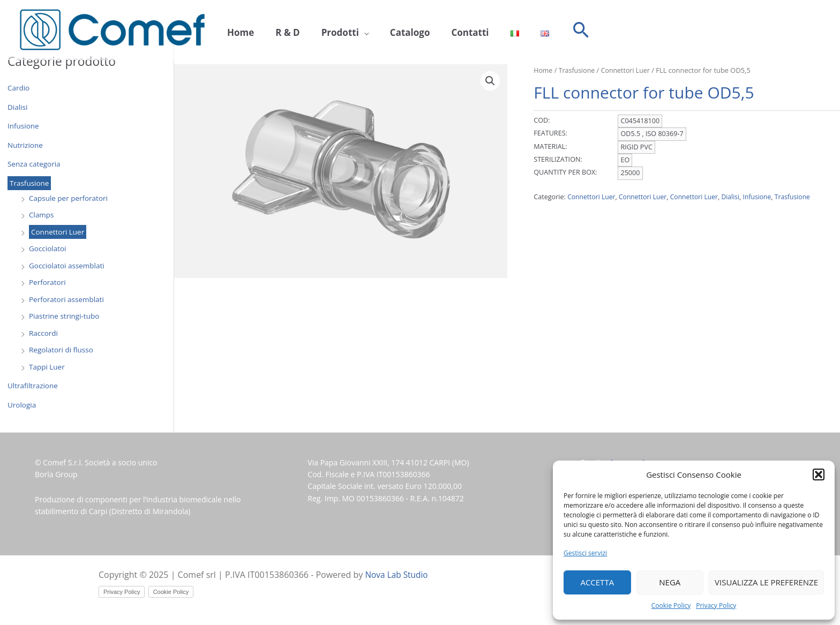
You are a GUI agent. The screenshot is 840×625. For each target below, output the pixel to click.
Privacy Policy (716, 605)
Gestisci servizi (585, 553)
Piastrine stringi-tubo (65, 316)
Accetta (597, 582)
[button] (819, 475)
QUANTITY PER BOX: (565, 172)
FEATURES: (550, 133)
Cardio (19, 88)
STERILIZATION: (558, 159)
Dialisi (18, 107)
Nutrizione (26, 145)
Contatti (446, 30)
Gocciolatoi (48, 248)
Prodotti (327, 30)
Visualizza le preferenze (766, 582)
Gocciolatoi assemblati (68, 265)
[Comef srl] (112, 29)
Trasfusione (30, 183)
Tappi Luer (47, 367)
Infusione (24, 126)
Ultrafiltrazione (33, 385)
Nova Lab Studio (398, 575)
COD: (542, 120)
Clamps (42, 214)
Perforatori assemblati (68, 299)
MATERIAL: (550, 146)
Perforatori (48, 282)
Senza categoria (35, 164)
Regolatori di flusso (62, 349)
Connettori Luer (59, 232)
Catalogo (391, 30)
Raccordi (44, 333)
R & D (279, 30)
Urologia (22, 405)
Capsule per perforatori (70, 198)
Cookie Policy (671, 605)
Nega (670, 582)
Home (238, 30)
